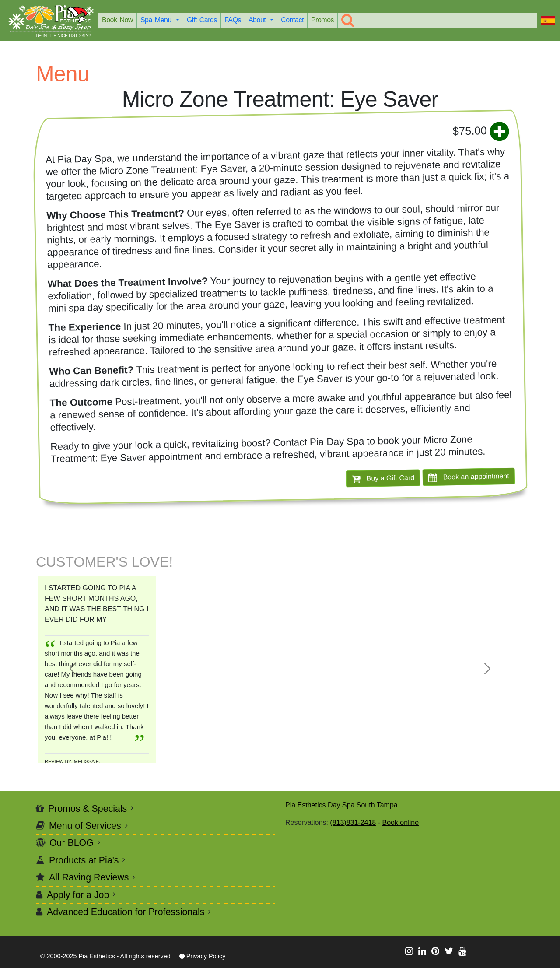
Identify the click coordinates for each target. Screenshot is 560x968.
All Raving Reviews (89, 877)
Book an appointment (469, 477)
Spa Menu (157, 20)
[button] (72, 669)
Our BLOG (72, 843)
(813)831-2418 (353, 822)
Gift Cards (202, 20)
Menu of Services (85, 826)
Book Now (117, 20)
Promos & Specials (87, 809)
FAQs (233, 20)
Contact (292, 20)
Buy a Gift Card (383, 478)
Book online (400, 822)
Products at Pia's (84, 860)
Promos (322, 20)
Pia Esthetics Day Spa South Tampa (341, 805)
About (258, 20)
